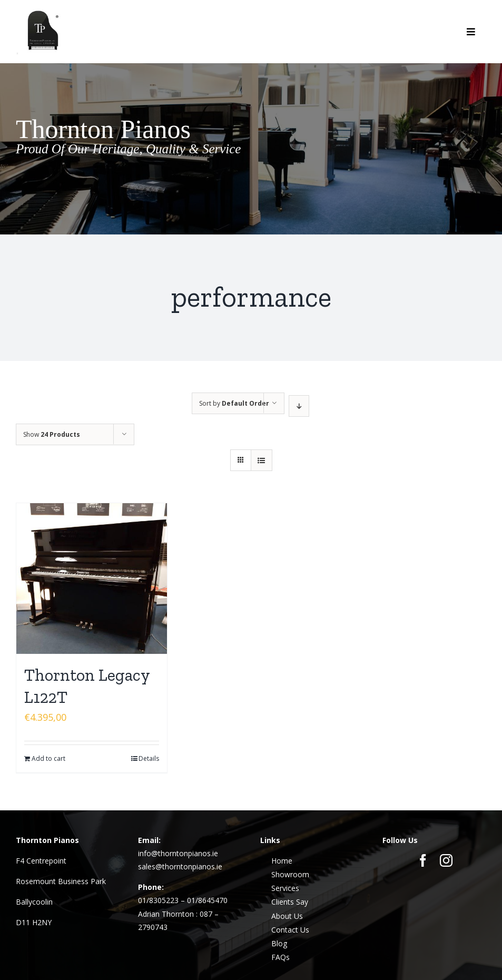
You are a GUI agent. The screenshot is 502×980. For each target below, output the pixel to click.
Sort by (234, 403)
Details (149, 758)
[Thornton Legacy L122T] (92, 579)
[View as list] (262, 460)
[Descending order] (299, 406)
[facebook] (423, 860)
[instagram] (446, 860)
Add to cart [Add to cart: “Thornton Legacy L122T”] (48, 758)
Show (52, 434)
